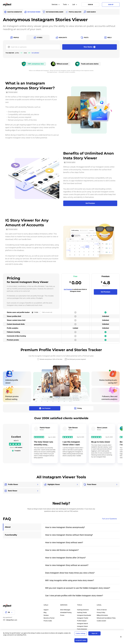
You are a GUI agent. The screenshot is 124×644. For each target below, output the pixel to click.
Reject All (94, 633)
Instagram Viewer (82, 626)
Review (42, 430)
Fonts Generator (82, 629)
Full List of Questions (111, 519)
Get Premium (68, 289)
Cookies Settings (81, 633)
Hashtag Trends (82, 612)
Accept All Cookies (81, 640)
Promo (62, 615)
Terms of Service (102, 610)
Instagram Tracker (83, 618)
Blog (45, 612)
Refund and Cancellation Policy (106, 618)
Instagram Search (82, 624)
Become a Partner (49, 618)
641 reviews (19, 447)
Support (46, 610)
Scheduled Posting (66, 612)
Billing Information (102, 615)
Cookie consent (101, 621)
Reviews (46, 615)
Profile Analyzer (82, 621)
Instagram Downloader (84, 615)
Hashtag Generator (83, 610)
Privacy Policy (101, 612)
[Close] (121, 637)
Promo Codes (48, 621)
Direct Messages (65, 610)
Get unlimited (35, 53)
